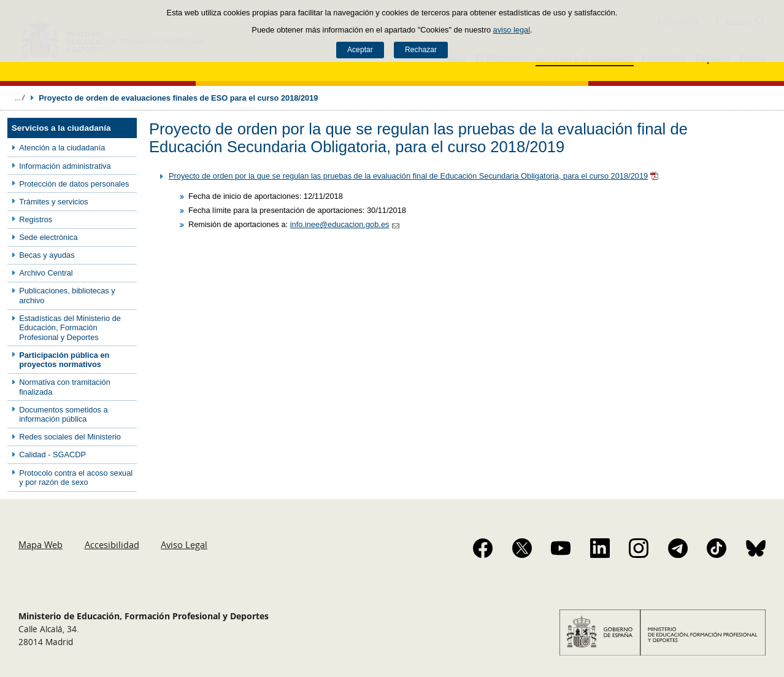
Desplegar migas (20, 98)
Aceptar (360, 50)
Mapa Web (40, 544)
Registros (36, 219)
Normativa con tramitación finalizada (65, 387)
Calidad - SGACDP (52, 455)
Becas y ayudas (47, 255)
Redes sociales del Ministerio (70, 437)
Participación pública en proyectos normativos (64, 360)
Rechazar (421, 50)
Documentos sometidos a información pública (63, 414)
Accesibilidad (112, 544)
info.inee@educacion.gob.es (340, 224)
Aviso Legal (184, 544)
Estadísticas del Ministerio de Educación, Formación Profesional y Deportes (70, 328)
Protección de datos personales (74, 184)
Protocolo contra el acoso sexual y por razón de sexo (76, 478)
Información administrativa (65, 166)
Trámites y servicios (54, 202)
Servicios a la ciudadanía (61, 128)
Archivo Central (46, 273)
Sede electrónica (48, 237)
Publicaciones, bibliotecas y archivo (67, 295)
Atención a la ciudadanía (62, 148)
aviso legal (512, 30)
